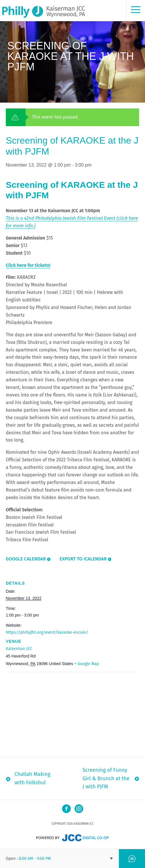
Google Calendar (26, 559)
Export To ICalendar (83, 559)
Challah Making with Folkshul (32, 778)
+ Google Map (87, 664)
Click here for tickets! (28, 265)
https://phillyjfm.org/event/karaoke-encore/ (47, 632)
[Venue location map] (72, 714)
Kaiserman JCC (19, 649)
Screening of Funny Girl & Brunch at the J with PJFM (106, 778)
